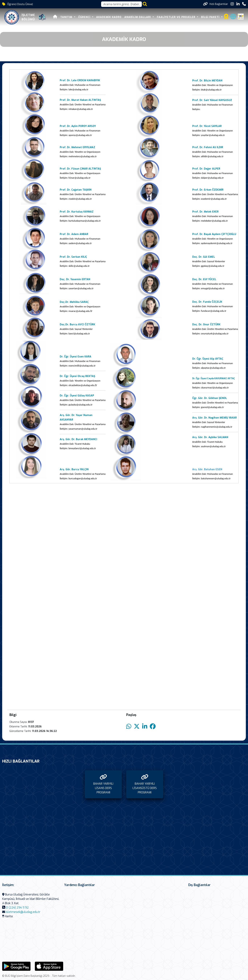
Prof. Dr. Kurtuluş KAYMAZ (77, 212)
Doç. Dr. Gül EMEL (204, 257)
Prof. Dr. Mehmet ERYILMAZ (77, 147)
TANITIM (67, 17)
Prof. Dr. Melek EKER (205, 212)
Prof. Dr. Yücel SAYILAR (207, 126)
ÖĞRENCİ (85, 17)
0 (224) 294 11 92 (17, 908)
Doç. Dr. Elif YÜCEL (204, 279)
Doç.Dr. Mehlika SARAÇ (74, 302)
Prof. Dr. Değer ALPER (206, 169)
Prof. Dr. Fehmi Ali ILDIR (208, 147)
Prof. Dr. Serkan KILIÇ (74, 257)
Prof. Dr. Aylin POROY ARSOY (78, 126)
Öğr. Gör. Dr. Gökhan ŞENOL (210, 398)
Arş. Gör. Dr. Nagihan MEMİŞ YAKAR (215, 418)
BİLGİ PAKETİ (211, 17)
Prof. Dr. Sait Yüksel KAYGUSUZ (212, 100)
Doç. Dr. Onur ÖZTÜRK (206, 325)
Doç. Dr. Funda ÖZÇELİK (207, 302)
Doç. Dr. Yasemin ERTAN (75, 279)
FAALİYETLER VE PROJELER (177, 17)
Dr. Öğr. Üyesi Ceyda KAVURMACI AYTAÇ (214, 378)
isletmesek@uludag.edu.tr (23, 912)
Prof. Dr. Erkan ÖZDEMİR (208, 190)
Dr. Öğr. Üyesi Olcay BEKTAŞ (77, 376)
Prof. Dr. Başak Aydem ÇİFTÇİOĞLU (214, 234)
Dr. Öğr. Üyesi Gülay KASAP (77, 396)
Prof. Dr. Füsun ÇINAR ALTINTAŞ (80, 169)
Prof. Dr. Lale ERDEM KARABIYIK (80, 80)
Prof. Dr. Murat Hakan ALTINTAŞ (80, 100)
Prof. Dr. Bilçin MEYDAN (207, 81)
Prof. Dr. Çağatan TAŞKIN (76, 190)
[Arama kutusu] (121, 4)
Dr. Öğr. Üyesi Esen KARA (76, 357)
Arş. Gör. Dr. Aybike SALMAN (210, 437)
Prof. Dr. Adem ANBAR (74, 234)
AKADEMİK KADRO (109, 17)
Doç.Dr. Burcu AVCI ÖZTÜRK (77, 325)
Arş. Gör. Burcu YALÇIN (74, 469)
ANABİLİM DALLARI (138, 17)
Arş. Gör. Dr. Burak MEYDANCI (78, 439)
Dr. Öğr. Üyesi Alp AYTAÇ (208, 359)
